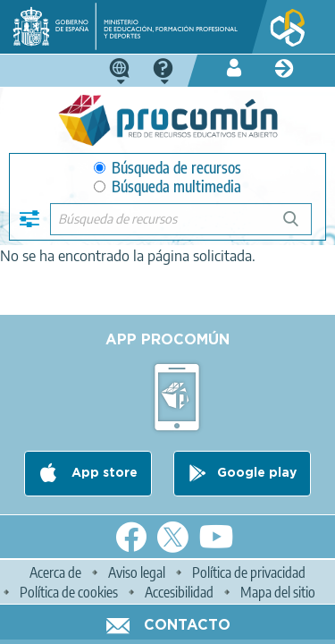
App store (103, 473)
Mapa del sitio (278, 592)
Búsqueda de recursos (167, 168)
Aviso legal (137, 572)
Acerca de (55, 572)
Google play (257, 473)
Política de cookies (69, 592)
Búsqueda (301, 226)
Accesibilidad (179, 592)
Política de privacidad (249, 572)
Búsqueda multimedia (167, 186)
